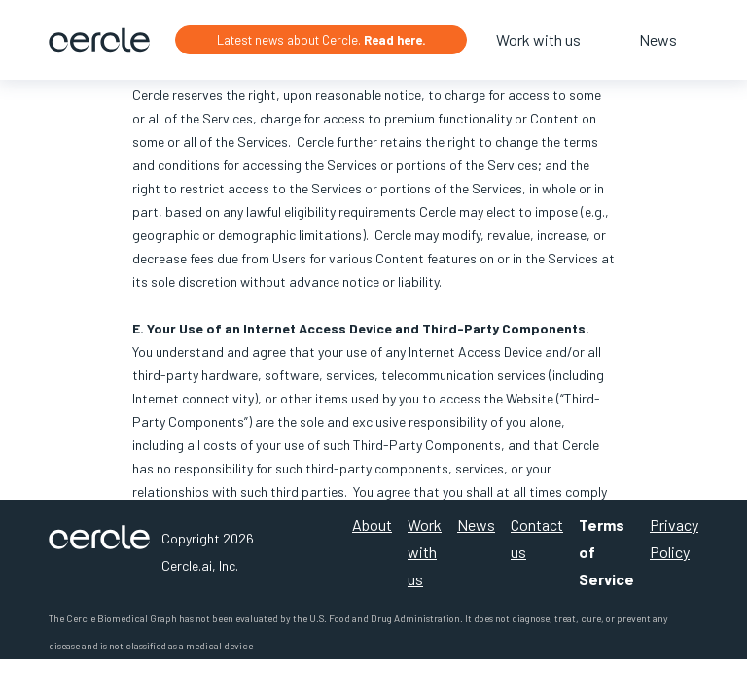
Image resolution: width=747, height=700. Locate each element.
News (658, 39)
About (372, 525)
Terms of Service (606, 552)
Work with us (538, 39)
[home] (99, 40)
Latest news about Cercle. (321, 40)
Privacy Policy (674, 538)
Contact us (537, 538)
